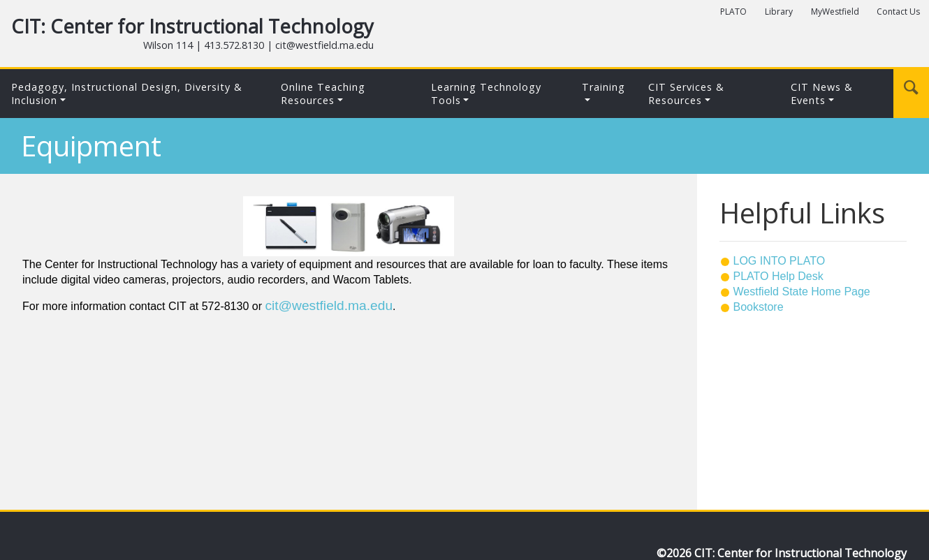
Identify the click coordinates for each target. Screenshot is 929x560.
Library (779, 12)
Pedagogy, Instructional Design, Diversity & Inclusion (127, 94)
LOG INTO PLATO (780, 261)
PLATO (733, 12)
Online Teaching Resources (323, 94)
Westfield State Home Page (802, 292)
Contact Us (898, 12)
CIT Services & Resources (686, 94)
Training (604, 87)
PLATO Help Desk (778, 276)
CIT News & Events (822, 94)
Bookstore (759, 307)
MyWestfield (835, 12)
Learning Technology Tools (486, 94)
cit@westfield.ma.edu (329, 305)
